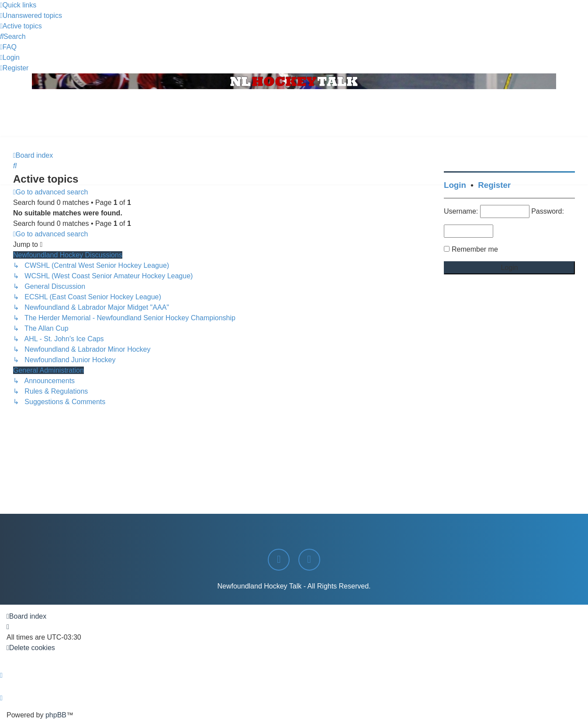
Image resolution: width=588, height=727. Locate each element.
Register (494, 185)
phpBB (56, 715)
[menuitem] (31, 16)
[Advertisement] (294, 113)
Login (455, 185)
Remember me (475, 249)
